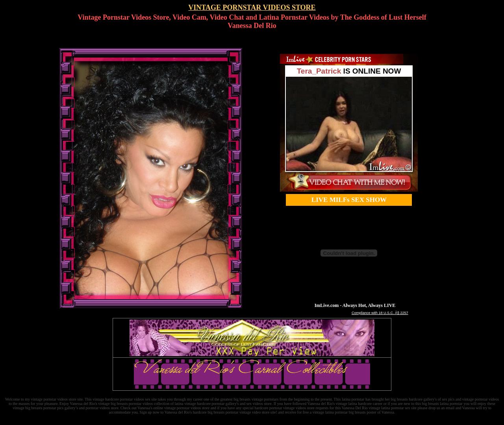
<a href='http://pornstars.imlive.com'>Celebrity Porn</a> (349, 123)
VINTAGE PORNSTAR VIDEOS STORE (252, 7)
